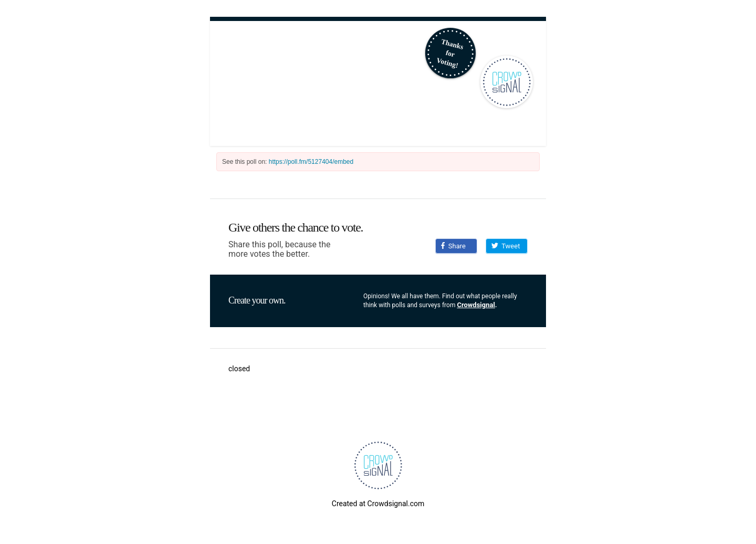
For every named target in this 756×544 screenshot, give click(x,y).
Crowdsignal (476, 305)
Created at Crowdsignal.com (378, 504)
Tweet (506, 246)
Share (453, 246)
